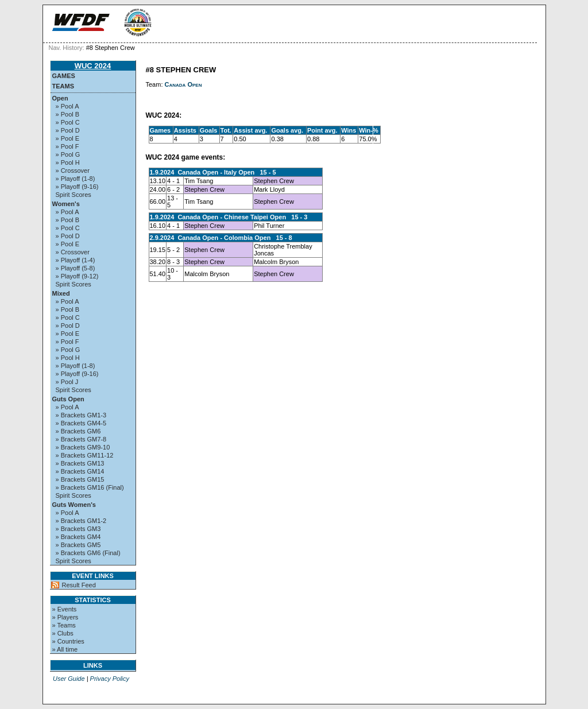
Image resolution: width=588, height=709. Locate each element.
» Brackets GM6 (78, 431)
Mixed (61, 293)
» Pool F (67, 146)
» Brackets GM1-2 (81, 521)
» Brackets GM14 (80, 471)
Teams (63, 86)
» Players (65, 617)
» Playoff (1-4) (76, 260)
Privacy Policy (110, 679)
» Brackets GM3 (78, 529)
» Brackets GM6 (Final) (88, 553)
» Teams (64, 625)
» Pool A (67, 106)
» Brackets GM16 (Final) (90, 487)
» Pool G (68, 154)
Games (64, 76)
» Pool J (67, 382)
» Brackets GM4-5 (81, 423)
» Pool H (68, 162)
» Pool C (68, 122)
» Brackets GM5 (78, 545)
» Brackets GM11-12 (85, 455)
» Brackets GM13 (80, 463)
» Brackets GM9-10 (83, 447)
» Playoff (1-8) (76, 179)
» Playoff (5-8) (76, 268)
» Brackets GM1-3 (81, 415)
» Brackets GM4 (78, 537)
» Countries (68, 641)
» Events (65, 609)
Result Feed (79, 585)
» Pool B (68, 114)
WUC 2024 (93, 66)
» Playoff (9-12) (77, 276)
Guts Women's (74, 505)
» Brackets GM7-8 (81, 439)
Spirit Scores (73, 195)
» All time (65, 649)
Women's (66, 204)
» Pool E (68, 138)
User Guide (69, 679)
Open (60, 98)
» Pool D (68, 130)
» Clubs (63, 633)
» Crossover (73, 171)
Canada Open (183, 84)
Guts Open (68, 399)
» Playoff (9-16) (77, 187)
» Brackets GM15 (80, 479)
